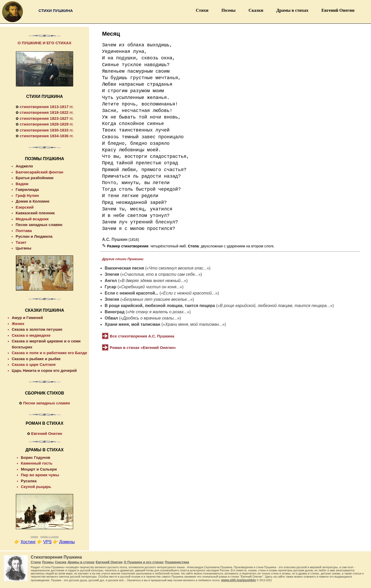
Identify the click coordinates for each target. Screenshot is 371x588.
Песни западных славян (39, 225)
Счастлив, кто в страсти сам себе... (161, 274)
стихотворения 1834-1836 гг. (46, 136)
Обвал (111, 318)
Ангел (111, 281)
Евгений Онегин (338, 10)
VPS (47, 542)
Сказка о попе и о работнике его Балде (49, 353)
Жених (18, 324)
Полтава (24, 231)
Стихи (202, 10)
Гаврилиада (27, 189)
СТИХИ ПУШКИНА (45, 96)
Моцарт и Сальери (39, 469)
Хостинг (28, 542)
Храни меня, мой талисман (132, 324)
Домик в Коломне (33, 201)
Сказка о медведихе (31, 335)
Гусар (111, 287)
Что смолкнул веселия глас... (178, 268)
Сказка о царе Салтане (34, 364)
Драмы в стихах (292, 10)
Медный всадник (32, 219)
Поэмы (229, 10)
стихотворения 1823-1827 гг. (46, 118)
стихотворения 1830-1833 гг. (46, 130)
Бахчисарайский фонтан (39, 172)
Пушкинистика (177, 562)
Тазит (21, 242)
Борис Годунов (36, 457)
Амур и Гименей (27, 318)
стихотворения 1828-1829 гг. (46, 124)
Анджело (24, 166)
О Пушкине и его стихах (144, 562)
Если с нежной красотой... (131, 293)
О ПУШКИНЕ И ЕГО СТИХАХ (45, 43)
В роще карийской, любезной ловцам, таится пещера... (275, 306)
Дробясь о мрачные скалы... (150, 318)
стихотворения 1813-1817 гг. (46, 107)
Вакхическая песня (124, 268)
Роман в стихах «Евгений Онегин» (143, 348)
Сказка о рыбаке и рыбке (36, 359)
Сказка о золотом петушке (37, 329)
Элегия (112, 274)
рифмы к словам (49, 537)
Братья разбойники (34, 178)
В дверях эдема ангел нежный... (153, 281)
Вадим (22, 184)
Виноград (115, 312)
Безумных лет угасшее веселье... (157, 299)
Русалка (29, 481)
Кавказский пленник (35, 213)
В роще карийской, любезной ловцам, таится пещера (160, 306)
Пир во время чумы (40, 475)
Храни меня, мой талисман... (194, 324)
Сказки (256, 10)
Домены (67, 542)
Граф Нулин (27, 195)
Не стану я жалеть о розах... (158, 312)
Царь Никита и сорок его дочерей (44, 370)
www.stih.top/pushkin (238, 580)
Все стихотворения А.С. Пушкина (142, 336)
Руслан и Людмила (34, 236)
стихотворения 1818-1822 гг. (46, 112)
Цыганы (23, 248)
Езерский (25, 207)
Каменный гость (37, 463)
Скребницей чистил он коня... (150, 287)
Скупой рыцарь (36, 487)
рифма (34, 537)
